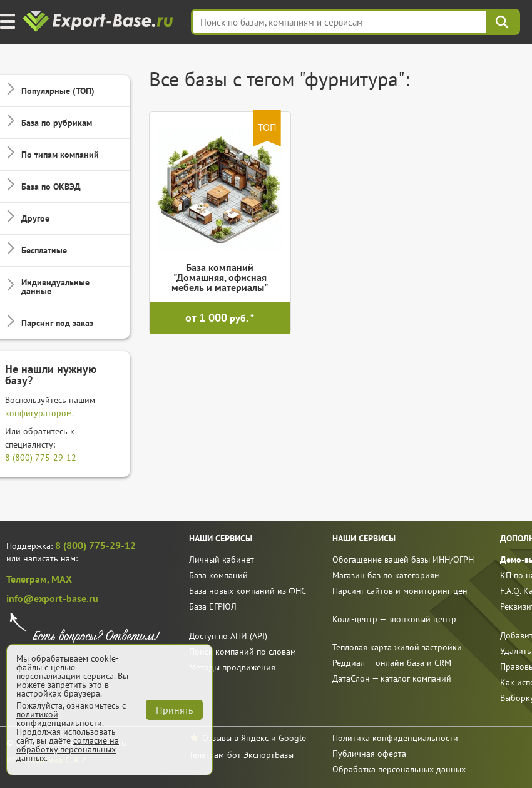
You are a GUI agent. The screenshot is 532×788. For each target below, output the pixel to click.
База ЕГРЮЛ (213, 606)
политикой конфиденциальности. (60, 719)
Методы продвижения (232, 667)
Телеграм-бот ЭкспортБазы (241, 755)
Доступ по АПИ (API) (228, 636)
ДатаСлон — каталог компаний (392, 678)
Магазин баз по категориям (386, 575)
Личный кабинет (222, 560)
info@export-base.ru (52, 598)
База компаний (218, 575)
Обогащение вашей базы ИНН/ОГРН (403, 560)
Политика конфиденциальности (395, 738)
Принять (174, 710)
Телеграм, (29, 579)
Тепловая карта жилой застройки (397, 647)
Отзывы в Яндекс (235, 738)
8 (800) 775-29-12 (41, 458)
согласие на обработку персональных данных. (68, 749)
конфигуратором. (39, 413)
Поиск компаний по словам (243, 652)
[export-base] (99, 22)
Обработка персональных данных (399, 769)
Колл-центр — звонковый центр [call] (394, 619)
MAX (62, 579)
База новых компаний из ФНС (248, 591)
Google (292, 738)
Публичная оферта (369, 754)
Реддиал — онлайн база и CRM (392, 663)
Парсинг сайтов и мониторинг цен (400, 591)
